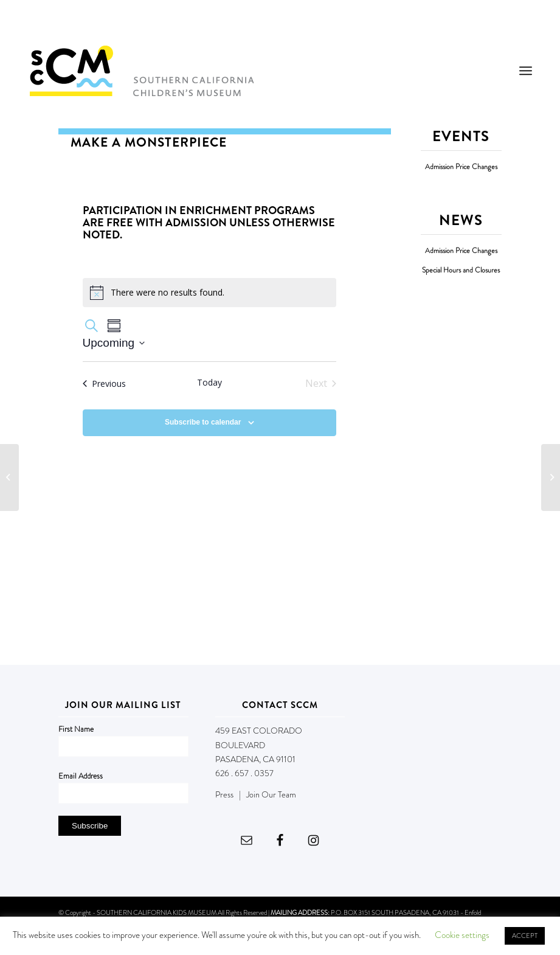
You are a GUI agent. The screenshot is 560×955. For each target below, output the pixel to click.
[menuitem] (526, 71)
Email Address (81, 776)
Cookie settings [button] (462, 935)
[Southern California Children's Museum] (141, 71)
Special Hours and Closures (461, 270)
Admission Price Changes (461, 167)
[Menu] (526, 71)
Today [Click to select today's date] (209, 382)
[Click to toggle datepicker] (114, 343)
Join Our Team (271, 794)
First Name (76, 729)
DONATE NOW (504, 23)
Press (224, 794)
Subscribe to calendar (203, 422)
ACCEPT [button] (525, 936)
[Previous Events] (104, 383)
